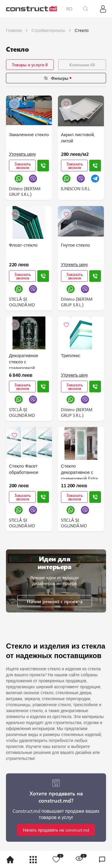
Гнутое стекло (75, 245)
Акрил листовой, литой (78, 138)
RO (69, 9)
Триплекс (71, 355)
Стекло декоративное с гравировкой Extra (79, 471)
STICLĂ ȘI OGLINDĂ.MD (22, 302)
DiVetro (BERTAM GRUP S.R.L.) (25, 191)
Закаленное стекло (29, 134)
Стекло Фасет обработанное (24, 469)
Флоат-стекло (23, 245)
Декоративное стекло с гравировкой (24, 361)
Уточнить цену (22, 154)
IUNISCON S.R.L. (76, 189)
